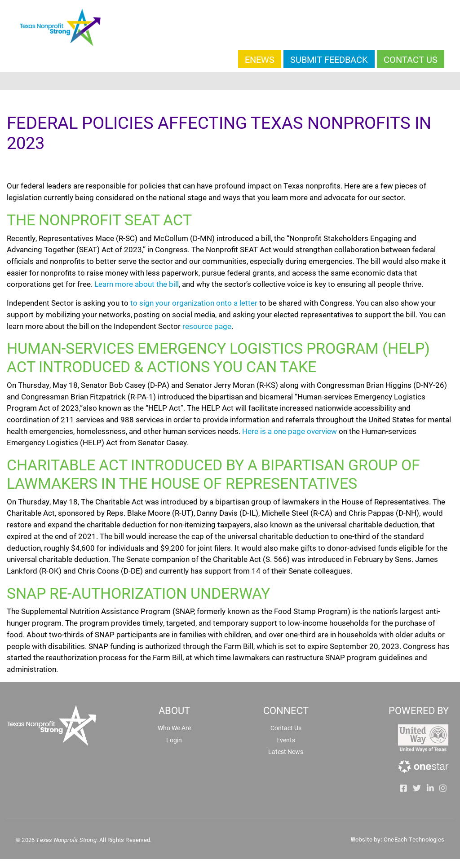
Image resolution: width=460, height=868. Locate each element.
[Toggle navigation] (230, 81)
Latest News (286, 752)
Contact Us (411, 59)
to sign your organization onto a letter (194, 303)
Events (286, 740)
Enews (260, 59)
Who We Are (174, 728)
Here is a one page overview (290, 431)
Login (174, 740)
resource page (207, 326)
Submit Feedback (329, 59)
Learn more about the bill (137, 284)
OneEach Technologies (414, 839)
